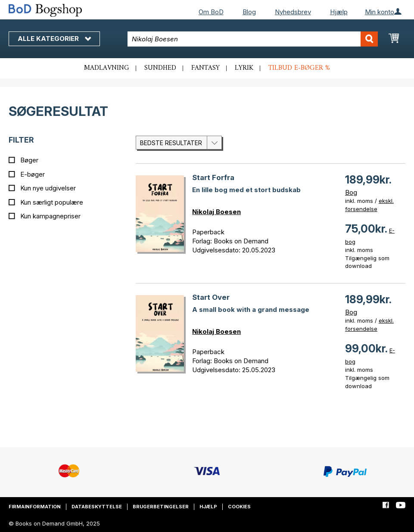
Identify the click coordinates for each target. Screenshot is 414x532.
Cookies (239, 507)
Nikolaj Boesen (216, 212)
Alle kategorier (54, 39)
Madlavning (107, 68)
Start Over (211, 297)
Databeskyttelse (97, 507)
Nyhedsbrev (293, 12)
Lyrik (244, 68)
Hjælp (339, 12)
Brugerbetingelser (161, 507)
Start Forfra (213, 177)
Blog (249, 12)
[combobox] (252, 39)
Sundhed (160, 68)
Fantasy (205, 68)
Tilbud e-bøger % (299, 68)
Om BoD (211, 12)
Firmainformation (35, 507)
